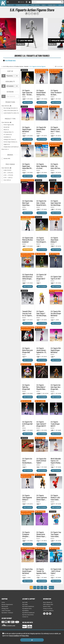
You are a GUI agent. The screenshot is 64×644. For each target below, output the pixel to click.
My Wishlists (26, 611)
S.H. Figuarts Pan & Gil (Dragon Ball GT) (27, 424)
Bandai (26, 66)
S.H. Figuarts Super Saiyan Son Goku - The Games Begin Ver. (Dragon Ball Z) (28, 92)
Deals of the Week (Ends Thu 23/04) (31, 548)
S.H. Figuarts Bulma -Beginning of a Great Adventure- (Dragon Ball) (42, 166)
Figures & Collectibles (22, 5)
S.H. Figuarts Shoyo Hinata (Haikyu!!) (54, 240)
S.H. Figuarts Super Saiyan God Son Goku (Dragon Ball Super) (56, 203)
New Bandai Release (42, 70)
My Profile (25, 602)
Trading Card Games (54, 5)
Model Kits (11, 5)
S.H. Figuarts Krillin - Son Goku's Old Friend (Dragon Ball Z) (56, 166)
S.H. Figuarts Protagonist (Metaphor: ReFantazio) (26, 534)
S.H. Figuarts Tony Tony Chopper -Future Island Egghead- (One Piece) (56, 534)
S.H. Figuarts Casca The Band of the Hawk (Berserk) (56, 92)
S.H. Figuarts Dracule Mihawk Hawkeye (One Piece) (41, 92)
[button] (63, 34)
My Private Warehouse (28, 606)
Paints (44, 5)
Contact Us (25, 617)
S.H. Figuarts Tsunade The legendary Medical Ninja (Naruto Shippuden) (42, 571)
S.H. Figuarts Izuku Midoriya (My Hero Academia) (28, 240)
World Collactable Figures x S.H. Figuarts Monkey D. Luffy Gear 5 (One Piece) (56, 461)
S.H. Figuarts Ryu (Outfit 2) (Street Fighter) (41, 461)
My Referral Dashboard (28, 613)
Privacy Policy (25, 636)
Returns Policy (47, 606)
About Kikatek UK (48, 602)
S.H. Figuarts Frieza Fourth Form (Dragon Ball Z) (42, 240)
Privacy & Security (48, 608)
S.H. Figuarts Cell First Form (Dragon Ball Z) (41, 277)
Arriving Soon (5, 608)
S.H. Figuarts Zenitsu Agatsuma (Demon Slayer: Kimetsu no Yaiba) (42, 497)
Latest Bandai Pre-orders (29, 217)
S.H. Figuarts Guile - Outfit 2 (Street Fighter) (56, 571)
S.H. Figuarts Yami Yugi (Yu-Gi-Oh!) (56, 278)
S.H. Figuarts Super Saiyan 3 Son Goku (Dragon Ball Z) (42, 313)
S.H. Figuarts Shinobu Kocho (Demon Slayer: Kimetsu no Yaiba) (42, 534)
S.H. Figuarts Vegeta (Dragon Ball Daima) (27, 129)
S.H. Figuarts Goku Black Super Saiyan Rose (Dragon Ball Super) (28, 203)
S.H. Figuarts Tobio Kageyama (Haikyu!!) (27, 497)
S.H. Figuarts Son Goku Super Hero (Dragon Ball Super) (56, 387)
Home (3, 602)
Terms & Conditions (14, 636)
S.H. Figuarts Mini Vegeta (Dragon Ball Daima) (56, 350)
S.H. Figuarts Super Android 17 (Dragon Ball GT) (41, 424)
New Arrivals (5, 606)
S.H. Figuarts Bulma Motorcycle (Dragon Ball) (27, 350)
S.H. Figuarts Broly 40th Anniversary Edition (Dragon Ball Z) (28, 277)
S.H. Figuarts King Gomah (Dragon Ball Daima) (27, 571)
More (61, 5)
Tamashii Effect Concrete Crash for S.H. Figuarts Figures (27, 313)
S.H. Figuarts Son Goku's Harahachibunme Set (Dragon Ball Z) (28, 461)
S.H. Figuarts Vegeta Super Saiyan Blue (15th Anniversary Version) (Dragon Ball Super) (27, 166)
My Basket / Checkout (7, 613)
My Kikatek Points (27, 608)
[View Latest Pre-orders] (32, 34)
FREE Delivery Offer (48, 604)
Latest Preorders (6, 611)
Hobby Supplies (35, 5)
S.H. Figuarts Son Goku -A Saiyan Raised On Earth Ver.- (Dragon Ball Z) (42, 203)
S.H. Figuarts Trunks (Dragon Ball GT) (55, 424)
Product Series (19, 66)
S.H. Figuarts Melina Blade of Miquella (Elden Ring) (41, 387)
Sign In (21, 2)
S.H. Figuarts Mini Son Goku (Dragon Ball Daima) (56, 313)
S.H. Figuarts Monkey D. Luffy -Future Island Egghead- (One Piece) (56, 497)
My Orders (25, 604)
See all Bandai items (10, 61)
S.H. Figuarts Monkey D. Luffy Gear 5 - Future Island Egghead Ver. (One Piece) (55, 129)
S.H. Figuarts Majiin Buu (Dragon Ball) (26, 387)
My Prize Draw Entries (28, 615)
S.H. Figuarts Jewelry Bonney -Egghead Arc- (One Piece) (42, 350)
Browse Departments (7, 604)
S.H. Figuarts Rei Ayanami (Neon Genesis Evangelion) (41, 129)
